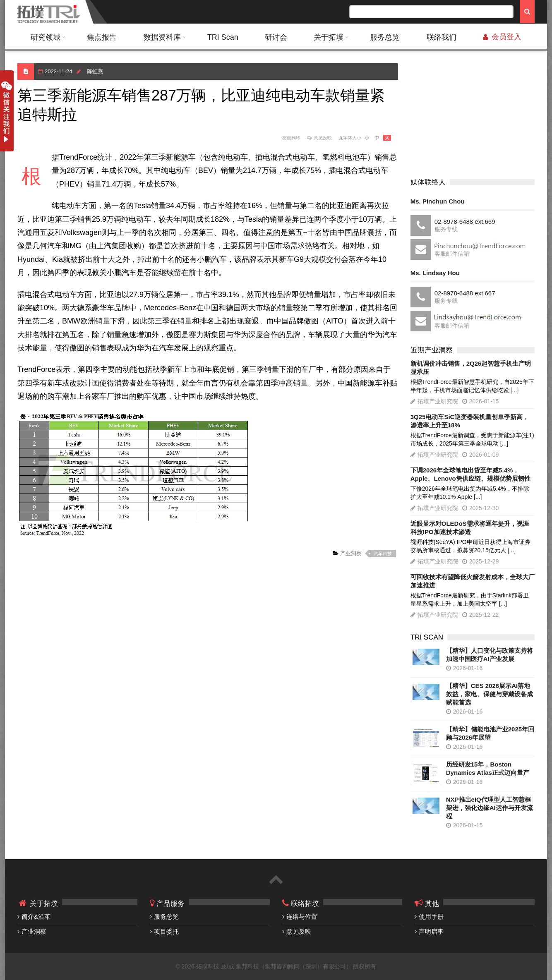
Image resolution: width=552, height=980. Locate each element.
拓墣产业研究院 (438, 401)
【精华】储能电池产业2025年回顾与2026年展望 (490, 733)
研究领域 (46, 37)
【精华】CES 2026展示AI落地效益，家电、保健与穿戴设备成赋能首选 (490, 694)
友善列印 (291, 138)
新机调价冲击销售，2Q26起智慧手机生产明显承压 (471, 368)
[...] (515, 390)
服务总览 (385, 37)
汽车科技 (383, 553)
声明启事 (431, 931)
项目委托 (166, 931)
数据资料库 (162, 37)
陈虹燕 (95, 71)
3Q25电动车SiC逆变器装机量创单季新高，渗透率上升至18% (470, 421)
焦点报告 (102, 37)
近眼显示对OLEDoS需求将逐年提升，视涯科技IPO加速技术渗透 (470, 528)
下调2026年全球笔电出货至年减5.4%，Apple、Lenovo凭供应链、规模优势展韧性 (470, 474)
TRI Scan (223, 37)
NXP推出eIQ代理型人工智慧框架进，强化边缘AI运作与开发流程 (490, 808)
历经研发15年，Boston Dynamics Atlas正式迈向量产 (488, 768)
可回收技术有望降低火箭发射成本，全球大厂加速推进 (473, 581)
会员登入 (502, 37)
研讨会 (276, 37)
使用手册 (431, 917)
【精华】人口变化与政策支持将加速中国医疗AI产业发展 (490, 655)
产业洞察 (350, 553)
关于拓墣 (329, 37)
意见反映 (323, 138)
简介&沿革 (36, 917)
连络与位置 (302, 917)
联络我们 (442, 37)
